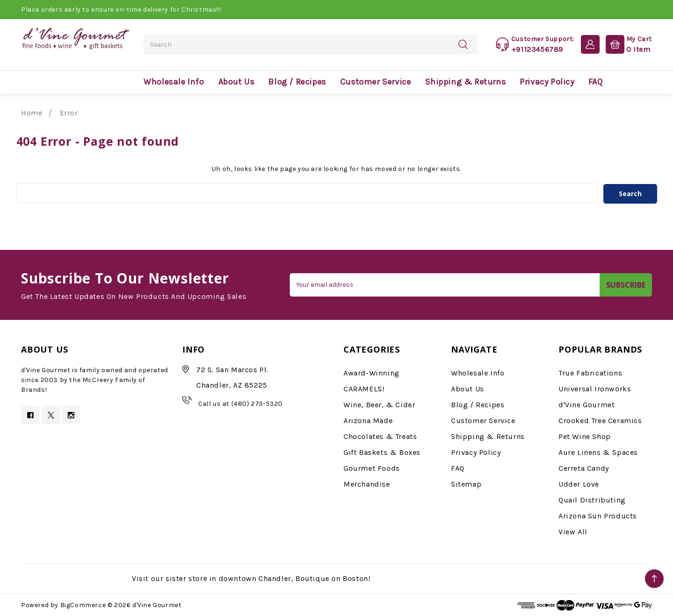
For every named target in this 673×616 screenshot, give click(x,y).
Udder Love (579, 484)
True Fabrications (590, 372)
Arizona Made (368, 420)
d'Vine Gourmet (587, 404)
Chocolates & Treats (380, 436)
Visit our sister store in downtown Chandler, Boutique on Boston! (251, 578)
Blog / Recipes (297, 82)
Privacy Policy (547, 82)
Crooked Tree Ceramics (600, 420)
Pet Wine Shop (585, 436)
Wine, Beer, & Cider (379, 404)
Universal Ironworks (595, 388)
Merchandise (367, 484)
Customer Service (376, 82)
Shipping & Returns (465, 82)
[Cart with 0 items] (626, 44)
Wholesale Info (174, 82)
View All (573, 531)
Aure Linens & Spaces (598, 452)
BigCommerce (83, 605)
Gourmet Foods (372, 468)
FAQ (596, 82)
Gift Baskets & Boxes (382, 452)
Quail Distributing (592, 499)
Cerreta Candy (584, 468)
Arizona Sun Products (598, 515)
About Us (236, 82)
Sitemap (466, 484)
